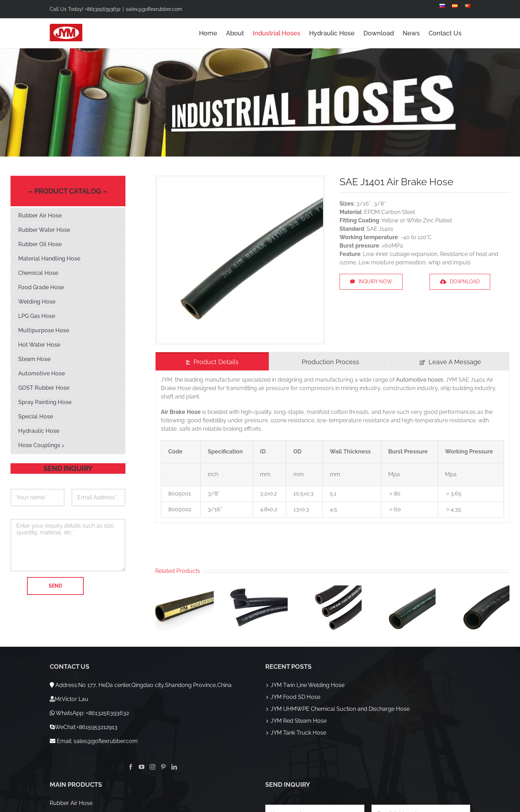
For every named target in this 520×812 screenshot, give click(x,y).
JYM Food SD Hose (295, 697)
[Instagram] (152, 767)
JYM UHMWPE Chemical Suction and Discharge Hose (340, 709)
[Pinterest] (163, 767)
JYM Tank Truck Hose (298, 733)
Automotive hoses (420, 380)
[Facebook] (131, 767)
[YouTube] (142, 767)
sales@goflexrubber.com (154, 9)
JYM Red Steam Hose (299, 721)
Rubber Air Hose (71, 803)
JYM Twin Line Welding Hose (307, 685)
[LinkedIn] (174, 767)
